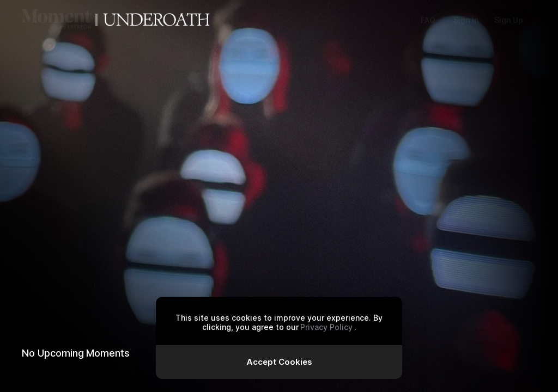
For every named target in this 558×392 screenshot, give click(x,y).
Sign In (466, 20)
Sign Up (509, 20)
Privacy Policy (326, 327)
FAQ (428, 20)
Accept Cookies (279, 362)
